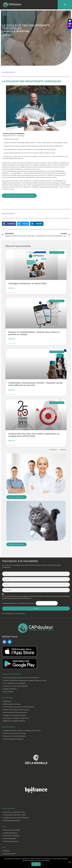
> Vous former (7, 701)
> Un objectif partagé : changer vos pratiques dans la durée (21, 731)
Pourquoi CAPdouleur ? (12, 674)
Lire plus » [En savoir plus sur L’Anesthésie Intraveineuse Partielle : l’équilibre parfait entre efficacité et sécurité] (12, 390)
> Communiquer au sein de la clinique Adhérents (18, 707)
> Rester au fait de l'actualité (11, 704)
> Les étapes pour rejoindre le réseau (14, 815)
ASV (4, 847)
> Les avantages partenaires (11, 820)
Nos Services (7, 698)
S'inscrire (36, 608)
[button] (9, 224)
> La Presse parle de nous (10, 841)
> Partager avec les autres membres (14, 715)
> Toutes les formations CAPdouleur (14, 736)
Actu (4, 826)
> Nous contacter (8, 692)
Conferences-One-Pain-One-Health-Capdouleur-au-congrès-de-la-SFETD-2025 (34, 435)
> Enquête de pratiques (10, 833)
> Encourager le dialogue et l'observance (15, 718)
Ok (36, 864)
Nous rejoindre (8, 808)
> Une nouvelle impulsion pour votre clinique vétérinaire (21, 678)
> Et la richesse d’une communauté (14, 683)
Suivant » (63, 450)
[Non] (70, 862)
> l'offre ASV (6, 851)
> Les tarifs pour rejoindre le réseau (14, 812)
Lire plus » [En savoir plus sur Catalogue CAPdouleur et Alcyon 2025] (12, 288)
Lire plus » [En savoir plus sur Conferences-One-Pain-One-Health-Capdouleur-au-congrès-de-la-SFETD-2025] (12, 441)
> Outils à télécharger (9, 838)
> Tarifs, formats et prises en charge (14, 733)
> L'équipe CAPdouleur (9, 689)
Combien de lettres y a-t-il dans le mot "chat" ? (18, 603)
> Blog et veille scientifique (11, 830)
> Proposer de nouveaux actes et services (16, 710)
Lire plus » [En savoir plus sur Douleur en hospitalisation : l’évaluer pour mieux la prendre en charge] (12, 339)
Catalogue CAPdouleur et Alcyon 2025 (27, 283)
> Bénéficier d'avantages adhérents (14, 721)
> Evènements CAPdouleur (11, 836)
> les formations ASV (9, 854)
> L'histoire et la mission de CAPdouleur (15, 686)
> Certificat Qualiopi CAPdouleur (13, 739)
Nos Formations (9, 727)
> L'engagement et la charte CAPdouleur (15, 818)
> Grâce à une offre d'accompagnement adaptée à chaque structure (24, 680)
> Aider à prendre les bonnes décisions (15, 712)
